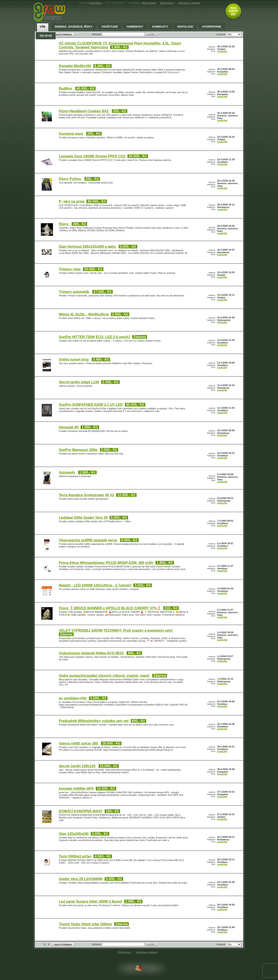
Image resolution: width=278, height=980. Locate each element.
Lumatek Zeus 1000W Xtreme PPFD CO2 (92, 156)
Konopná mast (71, 134)
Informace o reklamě (147, 952)
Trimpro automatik (74, 292)
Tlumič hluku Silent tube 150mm (85, 924)
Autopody (67, 472)
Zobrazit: (221, 944)
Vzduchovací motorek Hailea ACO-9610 (92, 653)
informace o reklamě (189, 3)
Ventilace (185, 27)
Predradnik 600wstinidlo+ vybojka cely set (94, 721)
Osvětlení (110, 27)
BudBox (66, 88)
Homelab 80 (69, 427)
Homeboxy (135, 27)
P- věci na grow (72, 201)
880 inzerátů (149, 3)
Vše (43, 27)
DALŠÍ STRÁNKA (63, 945)
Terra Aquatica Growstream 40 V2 (86, 495)
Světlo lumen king (74, 359)
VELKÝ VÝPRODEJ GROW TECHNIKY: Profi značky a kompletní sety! (116, 630)
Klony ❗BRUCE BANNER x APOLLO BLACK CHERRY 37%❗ (110, 608)
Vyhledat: (97, 944)
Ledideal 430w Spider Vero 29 (83, 518)
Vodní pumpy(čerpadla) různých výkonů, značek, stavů (104, 676)
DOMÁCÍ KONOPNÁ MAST (81, 811)
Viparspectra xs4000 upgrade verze (88, 540)
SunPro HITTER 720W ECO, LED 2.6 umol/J (94, 337)
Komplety (160, 27)
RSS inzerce (167, 3)
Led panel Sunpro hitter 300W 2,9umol (90, 902)
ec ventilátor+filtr (73, 698)
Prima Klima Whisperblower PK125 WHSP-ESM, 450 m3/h (106, 563)
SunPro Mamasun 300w (78, 450)
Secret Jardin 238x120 (78, 766)
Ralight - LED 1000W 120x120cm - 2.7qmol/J (95, 585)
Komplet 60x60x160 (75, 66)
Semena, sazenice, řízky (74, 27)
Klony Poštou (71, 179)
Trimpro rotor (70, 269)
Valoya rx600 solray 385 (79, 743)
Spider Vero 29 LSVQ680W (81, 879)
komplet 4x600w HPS (76, 789)
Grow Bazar (95, 3)
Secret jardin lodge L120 (79, 382)
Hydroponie (212, 27)
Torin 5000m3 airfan (75, 856)
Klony (64, 224)
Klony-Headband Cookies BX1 (84, 111)
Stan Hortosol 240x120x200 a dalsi (88, 247)
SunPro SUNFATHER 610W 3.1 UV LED (91, 405)
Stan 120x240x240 (74, 834)
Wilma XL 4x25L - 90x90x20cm (84, 314)
